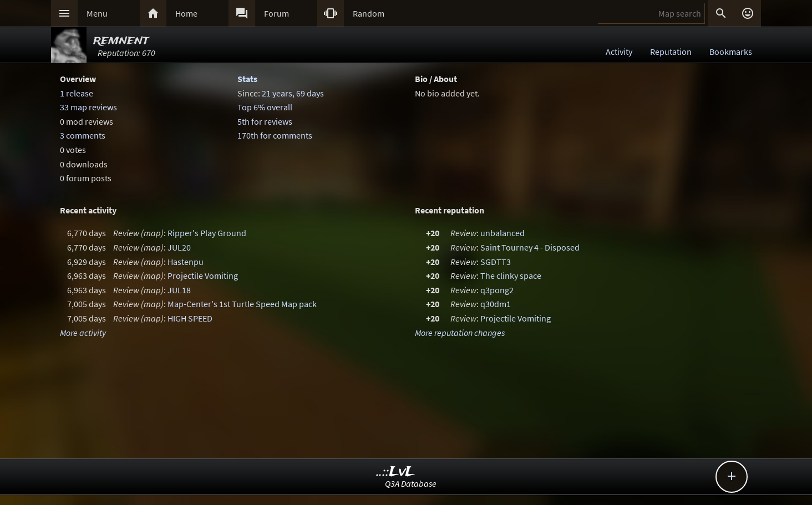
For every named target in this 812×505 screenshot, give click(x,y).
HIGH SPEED (190, 318)
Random (369, 13)
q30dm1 (496, 304)
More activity (83, 333)
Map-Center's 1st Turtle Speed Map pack (242, 304)
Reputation (671, 52)
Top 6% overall (265, 107)
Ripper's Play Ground (207, 233)
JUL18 (179, 290)
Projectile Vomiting (203, 276)
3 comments (83, 135)
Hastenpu (186, 262)
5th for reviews (265, 121)
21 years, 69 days (293, 93)
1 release (77, 93)
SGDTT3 (496, 262)
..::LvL (396, 472)
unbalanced (503, 233)
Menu (97, 13)
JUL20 (179, 247)
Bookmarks (731, 52)
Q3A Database (411, 483)
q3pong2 (497, 290)
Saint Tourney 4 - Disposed (530, 247)
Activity (619, 52)
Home (186, 13)
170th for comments (275, 135)
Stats (247, 79)
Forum (276, 13)
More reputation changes (460, 333)
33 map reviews (88, 107)
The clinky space (511, 276)
